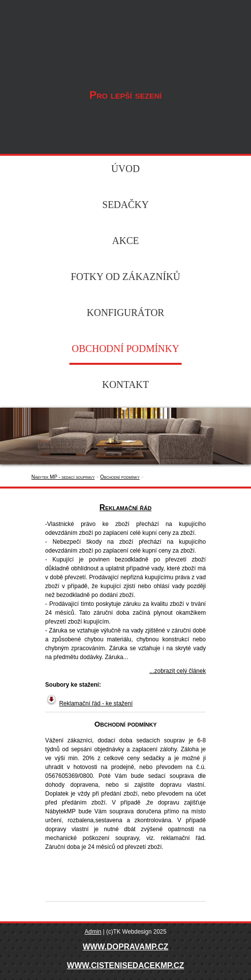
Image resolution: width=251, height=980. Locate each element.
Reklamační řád (125, 507)
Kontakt (125, 385)
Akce (125, 241)
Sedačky (125, 205)
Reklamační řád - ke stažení (96, 703)
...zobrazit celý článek (177, 671)
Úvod (125, 169)
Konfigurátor (125, 313)
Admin (93, 932)
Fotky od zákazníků (126, 277)
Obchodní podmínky (125, 349)
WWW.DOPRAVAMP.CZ (125, 947)
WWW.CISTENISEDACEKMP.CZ (125, 965)
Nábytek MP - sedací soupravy (125, 40)
